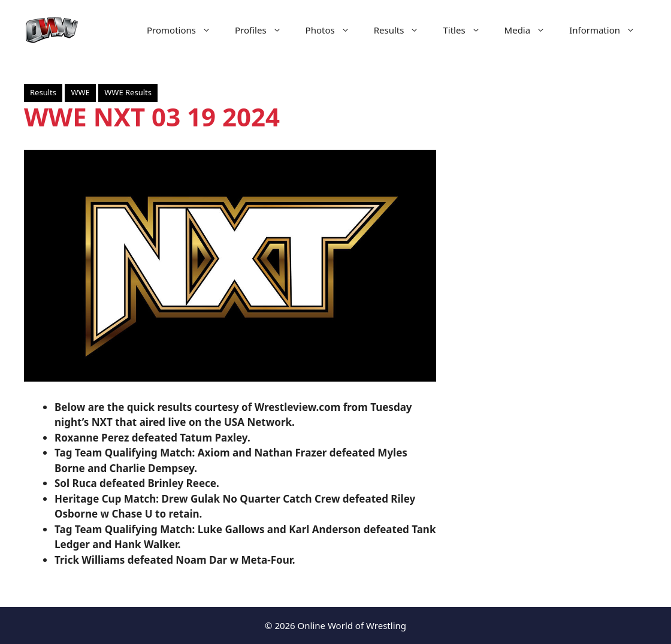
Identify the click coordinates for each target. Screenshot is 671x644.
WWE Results (128, 92)
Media (531, 30)
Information (608, 30)
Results (403, 30)
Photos (334, 30)
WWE (80, 92)
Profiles (264, 30)
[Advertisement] (554, 288)
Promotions (185, 30)
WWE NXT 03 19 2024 (152, 117)
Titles (467, 30)
